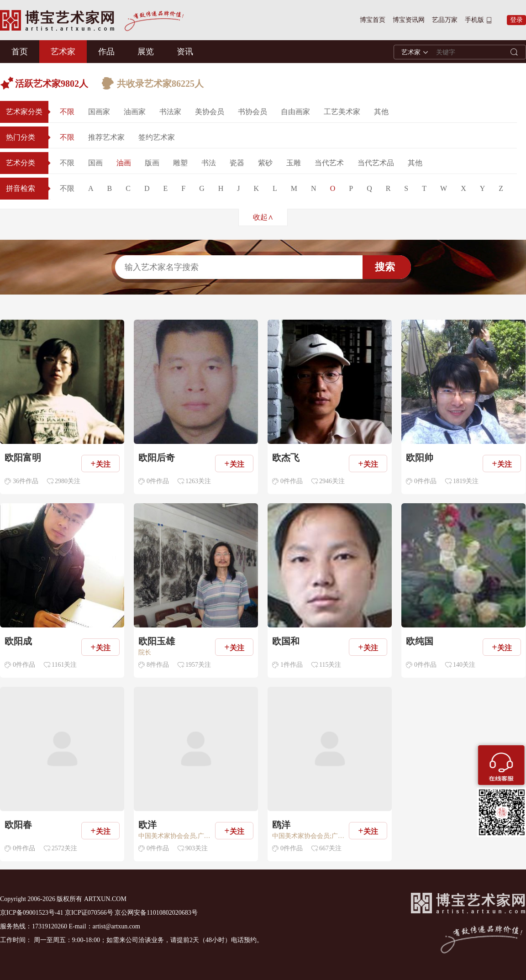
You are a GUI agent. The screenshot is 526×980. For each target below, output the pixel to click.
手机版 (474, 20)
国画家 (99, 112)
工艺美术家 (342, 112)
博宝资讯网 (409, 20)
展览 (146, 52)
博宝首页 (373, 20)
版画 (152, 163)
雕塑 (180, 163)
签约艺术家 (157, 137)
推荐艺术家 (106, 137)
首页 (20, 52)
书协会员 (252, 112)
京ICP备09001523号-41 (32, 913)
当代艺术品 (376, 163)
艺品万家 (445, 20)
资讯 (185, 52)
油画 (124, 163)
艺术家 (63, 52)
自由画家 (295, 112)
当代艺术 (329, 163)
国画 (95, 163)
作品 (106, 52)
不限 (67, 112)
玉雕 (294, 163)
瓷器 (237, 163)
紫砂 (265, 163)
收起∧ (263, 217)
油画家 (135, 112)
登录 (516, 20)
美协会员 (210, 112)
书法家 (170, 112)
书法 (209, 163)
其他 (381, 112)
